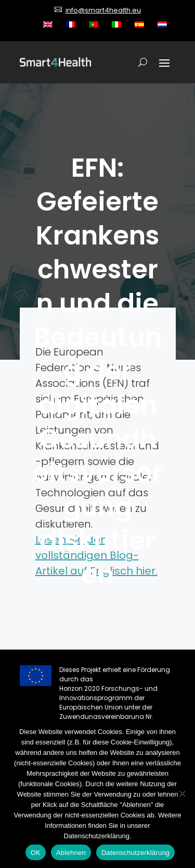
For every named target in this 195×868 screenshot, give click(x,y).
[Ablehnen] (182, 793)
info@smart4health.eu (103, 10)
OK (36, 853)
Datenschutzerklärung (135, 853)
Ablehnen (71, 853)
